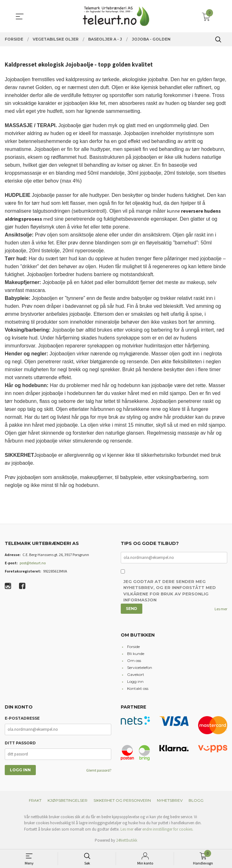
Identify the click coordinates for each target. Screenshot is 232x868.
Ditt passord (20, 743)
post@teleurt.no (33, 563)
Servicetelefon (140, 668)
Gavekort (136, 675)
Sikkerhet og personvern (122, 801)
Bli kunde (136, 654)
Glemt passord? (99, 771)
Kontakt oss (138, 689)
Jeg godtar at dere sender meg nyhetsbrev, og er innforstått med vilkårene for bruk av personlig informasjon (170, 591)
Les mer (221, 609)
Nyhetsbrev (170, 801)
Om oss (134, 661)
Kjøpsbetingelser (68, 801)
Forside (133, 647)
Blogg (196, 801)
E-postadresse (22, 719)
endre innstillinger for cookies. (168, 829)
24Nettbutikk (127, 841)
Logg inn (135, 682)
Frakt (35, 801)
